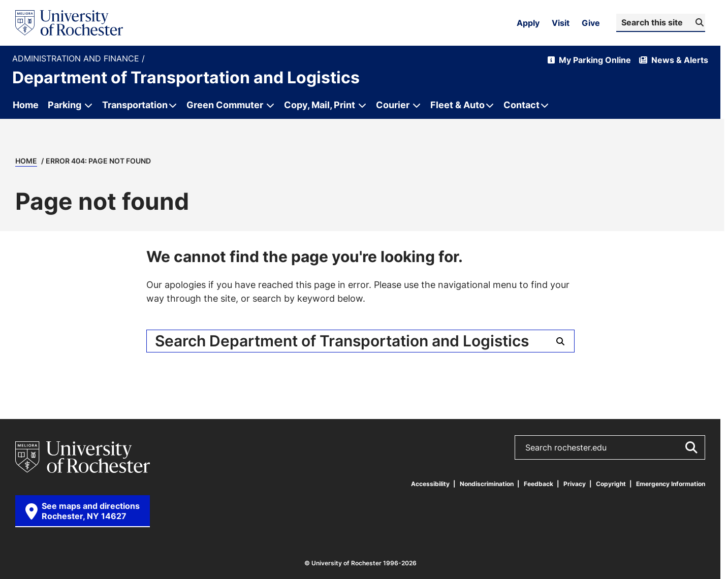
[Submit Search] (698, 22)
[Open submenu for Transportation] (139, 105)
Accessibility (430, 484)
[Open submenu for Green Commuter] (270, 105)
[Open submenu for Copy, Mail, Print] (362, 105)
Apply (528, 23)
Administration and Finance (77, 59)
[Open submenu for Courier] (417, 105)
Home (26, 161)
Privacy (575, 484)
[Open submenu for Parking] (88, 105)
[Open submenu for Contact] (525, 105)
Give (591, 23)
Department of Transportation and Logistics (186, 77)
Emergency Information (671, 484)
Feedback (539, 484)
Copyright (611, 484)
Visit (561, 23)
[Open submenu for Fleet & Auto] (461, 105)
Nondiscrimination (487, 484)
